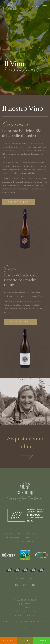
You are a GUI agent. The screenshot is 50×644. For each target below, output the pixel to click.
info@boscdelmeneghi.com (25, 538)
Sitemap (25, 608)
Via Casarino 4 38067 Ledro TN (25, 534)
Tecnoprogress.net (33, 622)
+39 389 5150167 (25, 542)
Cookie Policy (25, 616)
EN (33, 6)
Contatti (25, 604)
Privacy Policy (25, 612)
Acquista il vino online (25, 447)
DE (38, 6)
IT (29, 6)
